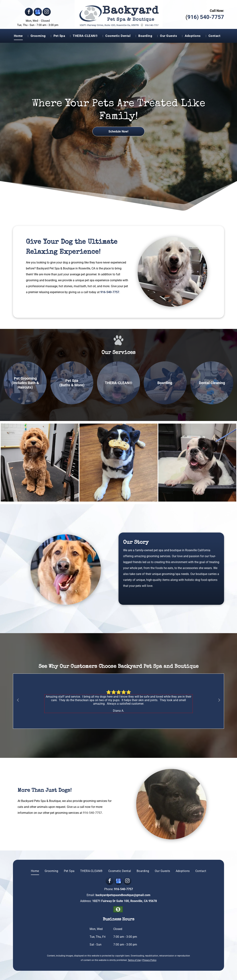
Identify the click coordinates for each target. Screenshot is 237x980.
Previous (18, 700)
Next (219, 700)
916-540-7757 (110, 292)
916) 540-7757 (206, 17)
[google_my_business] (38, 12)
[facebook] (29, 12)
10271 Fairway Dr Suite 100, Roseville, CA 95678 (125, 901)
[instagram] (47, 12)
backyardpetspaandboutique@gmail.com (123, 895)
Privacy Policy (149, 960)
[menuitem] (20, 36)
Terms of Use (134, 960)
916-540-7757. (93, 813)
